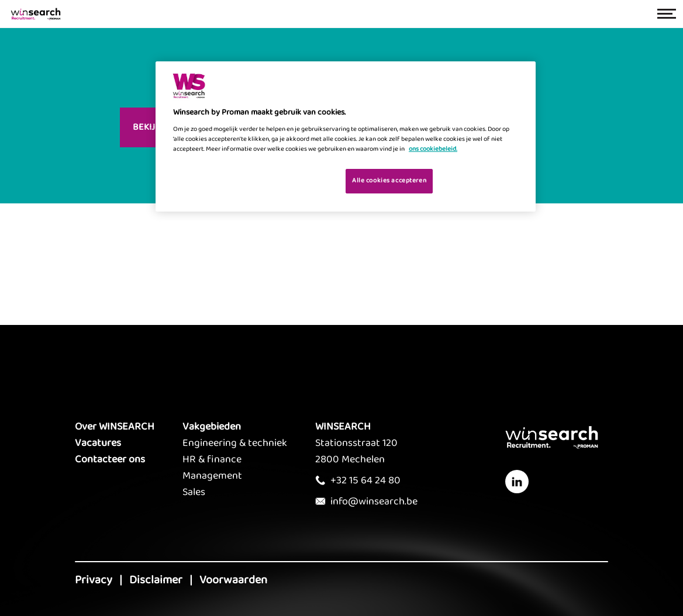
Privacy (94, 580)
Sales (194, 492)
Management (212, 476)
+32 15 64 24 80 (365, 480)
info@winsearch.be (374, 501)
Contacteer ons (110, 459)
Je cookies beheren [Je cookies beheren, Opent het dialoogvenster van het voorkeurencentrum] (300, 180)
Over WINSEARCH (115, 427)
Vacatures (98, 443)
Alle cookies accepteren (389, 181)
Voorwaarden (233, 580)
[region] (346, 136)
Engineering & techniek (235, 443)
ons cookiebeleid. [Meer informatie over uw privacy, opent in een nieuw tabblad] (433, 149)
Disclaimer (156, 580)
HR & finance (212, 459)
